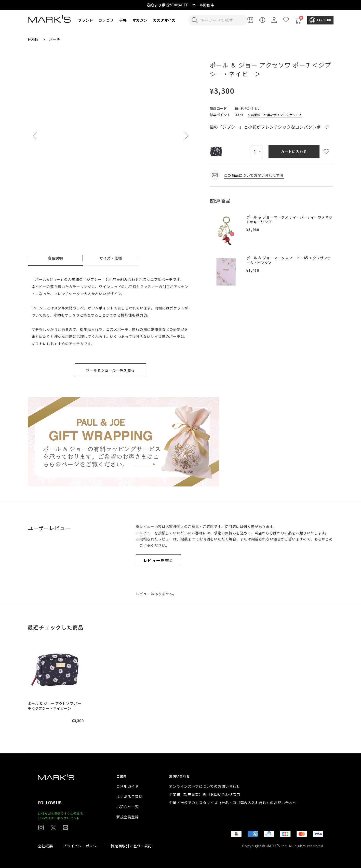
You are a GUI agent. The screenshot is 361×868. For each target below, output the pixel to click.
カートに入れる (294, 152)
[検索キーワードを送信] (195, 20)
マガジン (140, 20)
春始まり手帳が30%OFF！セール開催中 (181, 5)
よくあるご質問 (130, 796)
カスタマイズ (164, 20)
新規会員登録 (128, 817)
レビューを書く (158, 560)
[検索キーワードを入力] (221, 20)
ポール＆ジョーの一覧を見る (110, 370)
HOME (34, 39)
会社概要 (45, 846)
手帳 (123, 20)
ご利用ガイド (128, 786)
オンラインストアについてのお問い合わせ (204, 786)
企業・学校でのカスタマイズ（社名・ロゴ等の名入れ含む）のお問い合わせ (233, 803)
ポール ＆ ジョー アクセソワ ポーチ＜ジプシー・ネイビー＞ (55, 706)
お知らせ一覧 (128, 807)
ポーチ (55, 39)
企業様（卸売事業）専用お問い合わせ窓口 (204, 794)
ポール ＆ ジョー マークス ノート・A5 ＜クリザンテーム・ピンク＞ (289, 260)
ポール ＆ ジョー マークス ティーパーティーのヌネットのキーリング (289, 220)
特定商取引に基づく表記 (131, 846)
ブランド (86, 20)
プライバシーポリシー (82, 846)
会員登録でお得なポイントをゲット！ (275, 115)
